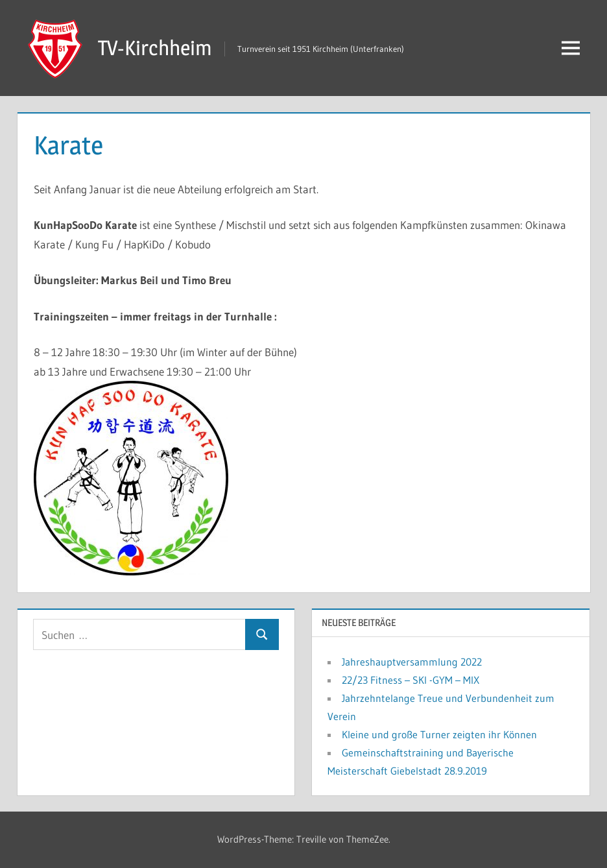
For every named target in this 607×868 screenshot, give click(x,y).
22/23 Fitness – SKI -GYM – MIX (411, 680)
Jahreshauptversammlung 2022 (412, 662)
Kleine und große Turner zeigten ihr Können (439, 734)
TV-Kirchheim (155, 48)
